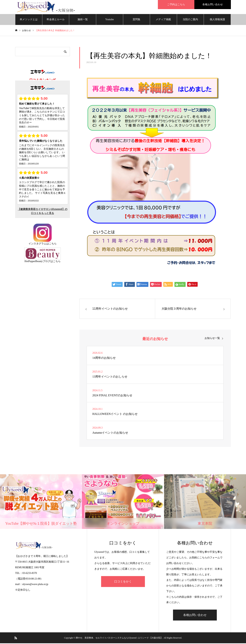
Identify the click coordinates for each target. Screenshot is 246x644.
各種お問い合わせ (195, 616)
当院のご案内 (190, 20)
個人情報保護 (217, 20)
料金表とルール (56, 20)
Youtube (110, 20)
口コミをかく (123, 582)
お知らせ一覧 (212, 339)
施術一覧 (83, 20)
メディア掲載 (163, 20)
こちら (53, 244)
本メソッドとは (29, 20)
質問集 (137, 20)
